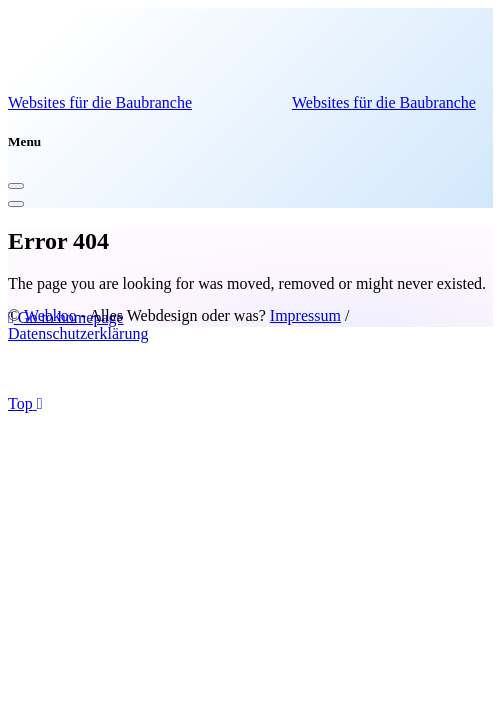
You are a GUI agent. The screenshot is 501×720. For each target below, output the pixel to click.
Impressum (305, 315)
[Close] (16, 186)
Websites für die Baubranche (100, 102)
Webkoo (50, 315)
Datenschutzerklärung (78, 333)
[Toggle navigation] (16, 204)
